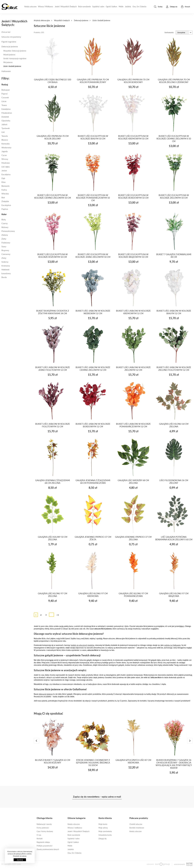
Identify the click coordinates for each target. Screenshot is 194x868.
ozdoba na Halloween (172, 645)
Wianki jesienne (9, 55)
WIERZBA (5, 194)
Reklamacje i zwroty (44, 824)
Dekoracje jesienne (81, 20)
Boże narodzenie (84, 7)
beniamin (6, 186)
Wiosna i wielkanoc (75, 828)
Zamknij (20, 860)
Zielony (5, 235)
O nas (39, 835)
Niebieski (5, 269)
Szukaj (158, 7)
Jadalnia (128, 7)
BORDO (4, 277)
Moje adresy (103, 828)
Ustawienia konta (105, 835)
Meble (121, 7)
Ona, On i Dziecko (139, 7)
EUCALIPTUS (6, 174)
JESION (4, 170)
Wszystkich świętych (62, 20)
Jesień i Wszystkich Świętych (66, 7)
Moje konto (103, 824)
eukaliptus (6, 109)
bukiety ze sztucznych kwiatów (83, 645)
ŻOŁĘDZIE (5, 201)
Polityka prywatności (44, 846)
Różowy (5, 227)
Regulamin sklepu (43, 842)
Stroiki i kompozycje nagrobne (15, 58)
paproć (5, 94)
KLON (4, 182)
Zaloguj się (102, 839)
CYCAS (4, 155)
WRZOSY (5, 159)
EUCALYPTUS (6, 205)
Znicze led (6, 32)
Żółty (4, 239)
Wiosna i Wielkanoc (46, 7)
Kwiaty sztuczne (30, 7)
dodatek (5, 117)
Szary (4, 246)
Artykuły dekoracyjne (42, 20)
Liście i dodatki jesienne (12, 66)
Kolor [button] (4, 214)
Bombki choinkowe (137, 828)
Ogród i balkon (111, 7)
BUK (3, 197)
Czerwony (6, 254)
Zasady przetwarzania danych (48, 849)
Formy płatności (43, 828)
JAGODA (5, 151)
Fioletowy (6, 243)
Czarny (5, 223)
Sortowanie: (169, 32)
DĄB (3, 178)
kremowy (6, 266)
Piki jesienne (8, 62)
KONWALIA (6, 144)
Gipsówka (6, 121)
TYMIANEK (6, 128)
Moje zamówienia (105, 831)
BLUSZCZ (5, 140)
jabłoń (4, 124)
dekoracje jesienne (46, 694)
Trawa (4, 105)
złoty (4, 258)
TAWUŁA (5, 136)
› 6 (58, 615)
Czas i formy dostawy (45, 831)
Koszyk (186, 7)
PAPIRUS (5, 209)
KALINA (4, 190)
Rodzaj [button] (5, 84)
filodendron (7, 113)
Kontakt (40, 839)
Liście (4, 101)
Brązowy (5, 250)
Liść (3, 132)
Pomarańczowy (8, 231)
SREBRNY (5, 262)
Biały (4, 219)
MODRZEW (6, 163)
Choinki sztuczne (136, 824)
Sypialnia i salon (98, 7)
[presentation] (36, 741)
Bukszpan (6, 90)
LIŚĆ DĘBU (6, 167)
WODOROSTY (6, 147)
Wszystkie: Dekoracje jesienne (15, 51)
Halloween (6, 71)
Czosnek (5, 97)
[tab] (16, 84)
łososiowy (6, 273)
